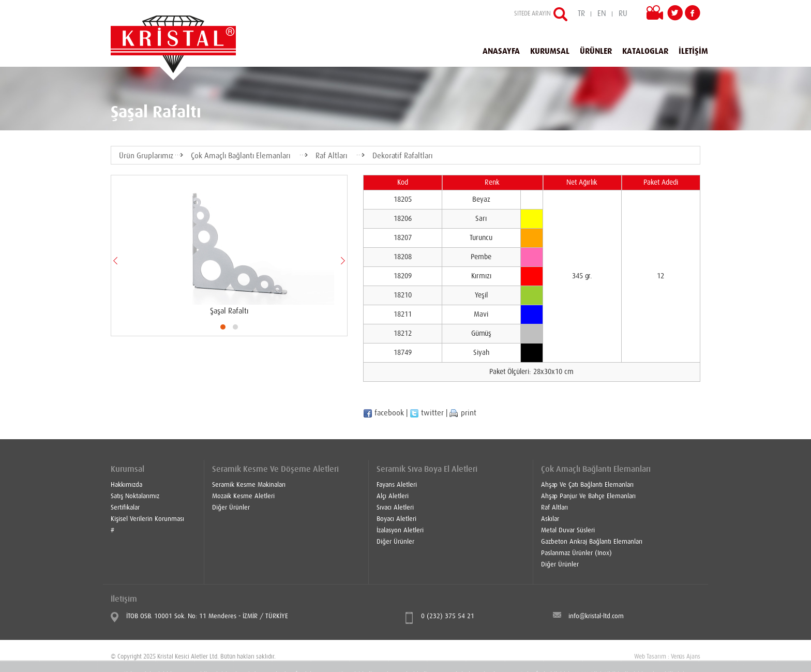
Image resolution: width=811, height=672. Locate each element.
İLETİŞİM (693, 51)
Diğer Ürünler (231, 508)
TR (581, 14)
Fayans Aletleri (397, 485)
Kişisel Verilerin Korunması (147, 519)
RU (623, 14)
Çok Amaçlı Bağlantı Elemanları (241, 156)
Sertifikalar (125, 508)
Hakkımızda (126, 485)
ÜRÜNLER (596, 51)
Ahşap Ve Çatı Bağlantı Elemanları (587, 485)
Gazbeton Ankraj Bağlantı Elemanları (592, 542)
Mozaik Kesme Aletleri (243, 496)
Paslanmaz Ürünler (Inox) (576, 553)
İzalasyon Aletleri (400, 531)
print (463, 413)
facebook (384, 413)
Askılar (550, 519)
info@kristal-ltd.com (596, 616)
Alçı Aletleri (393, 496)
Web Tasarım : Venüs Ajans (667, 657)
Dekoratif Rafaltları (402, 156)
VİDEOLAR (657, 14)
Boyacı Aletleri (396, 519)
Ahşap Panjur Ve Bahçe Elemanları (588, 496)
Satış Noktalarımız (135, 496)
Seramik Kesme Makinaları (249, 485)
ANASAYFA (501, 51)
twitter (427, 413)
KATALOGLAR (645, 51)
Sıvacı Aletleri (395, 508)
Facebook (693, 13)
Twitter (675, 13)
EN (602, 14)
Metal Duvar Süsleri (568, 531)
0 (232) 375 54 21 (448, 616)
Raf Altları (331, 156)
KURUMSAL (550, 51)
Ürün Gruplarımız (146, 156)
